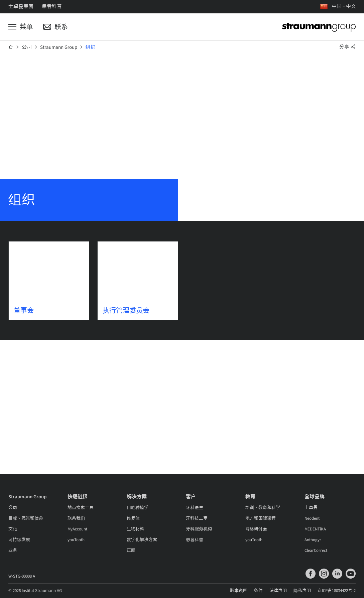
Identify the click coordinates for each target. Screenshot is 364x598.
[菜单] (21, 27)
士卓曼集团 (21, 7)
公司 (27, 47)
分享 (348, 47)
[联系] (55, 27)
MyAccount (77, 529)
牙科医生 (195, 508)
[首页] (11, 47)
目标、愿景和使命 (26, 518)
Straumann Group (59, 47)
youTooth (76, 540)
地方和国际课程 (261, 518)
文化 (13, 529)
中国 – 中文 (344, 7)
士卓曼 (311, 508)
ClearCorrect (316, 551)
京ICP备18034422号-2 (337, 591)
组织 (91, 47)
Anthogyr (313, 540)
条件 (258, 591)
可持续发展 (19, 540)
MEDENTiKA (315, 529)
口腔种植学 (138, 508)
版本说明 (239, 591)
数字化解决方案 (142, 540)
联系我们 (76, 518)
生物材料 (135, 529)
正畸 (131, 551)
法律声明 (278, 591)
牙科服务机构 (199, 529)
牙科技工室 (197, 518)
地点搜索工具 (81, 508)
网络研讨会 (256, 529)
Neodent (312, 518)
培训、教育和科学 (263, 508)
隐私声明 (302, 591)
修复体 (133, 518)
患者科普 (52, 7)
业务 (13, 551)
